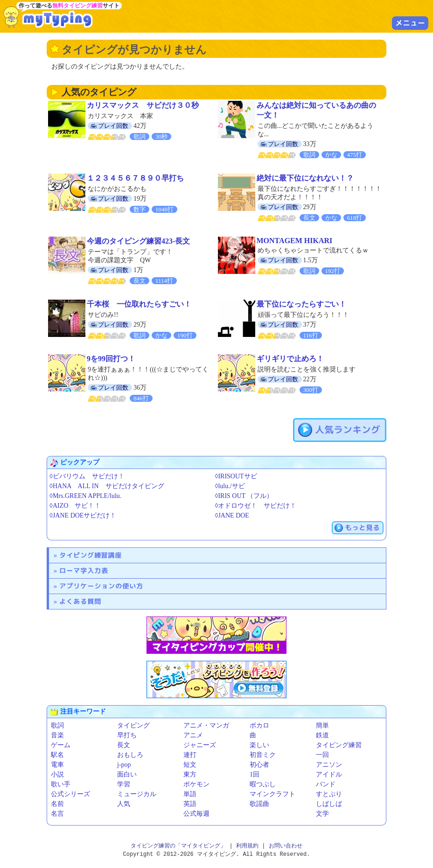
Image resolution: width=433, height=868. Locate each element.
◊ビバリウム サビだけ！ (87, 476)
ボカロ (259, 725)
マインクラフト (272, 794)
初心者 (259, 765)
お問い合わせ (286, 846)
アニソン (329, 765)
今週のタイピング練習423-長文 (138, 241)
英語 (190, 804)
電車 (57, 765)
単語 (190, 794)
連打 (190, 755)
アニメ (193, 735)
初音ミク (263, 755)
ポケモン (196, 784)
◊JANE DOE (232, 515)
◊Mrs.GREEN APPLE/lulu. (85, 496)
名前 (57, 804)
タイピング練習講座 (91, 555)
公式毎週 (196, 814)
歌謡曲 (259, 804)
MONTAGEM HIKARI (295, 241)
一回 (322, 755)
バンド (326, 784)
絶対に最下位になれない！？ (305, 178)
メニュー (410, 23)
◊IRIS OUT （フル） (244, 496)
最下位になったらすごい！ (301, 304)
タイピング (133, 725)
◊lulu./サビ (230, 486)
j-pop (124, 765)
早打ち (127, 735)
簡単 (322, 725)
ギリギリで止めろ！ (290, 359)
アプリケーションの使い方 (101, 586)
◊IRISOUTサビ (236, 476)
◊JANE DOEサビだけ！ (83, 515)
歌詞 (57, 725)
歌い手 (61, 784)
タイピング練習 (339, 745)
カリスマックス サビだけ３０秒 (143, 105)
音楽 (57, 735)
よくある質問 (80, 601)
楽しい (259, 745)
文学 (322, 814)
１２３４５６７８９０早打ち (135, 178)
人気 (124, 804)
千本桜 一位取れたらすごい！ (139, 304)
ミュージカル (137, 794)
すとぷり (329, 794)
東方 (190, 774)
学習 (124, 784)
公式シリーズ (70, 794)
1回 (255, 774)
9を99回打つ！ (111, 359)
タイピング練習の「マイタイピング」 (178, 846)
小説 (57, 774)
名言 (57, 814)
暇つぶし (263, 784)
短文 (190, 765)
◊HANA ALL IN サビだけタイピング (107, 486)
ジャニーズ (200, 745)
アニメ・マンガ (206, 725)
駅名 (57, 755)
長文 (124, 745)
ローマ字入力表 (84, 570)
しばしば (329, 804)
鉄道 (322, 735)
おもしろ (130, 755)
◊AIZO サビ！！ (75, 506)
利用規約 (247, 846)
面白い (127, 774)
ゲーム (61, 745)
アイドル (329, 774)
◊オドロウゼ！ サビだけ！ (256, 506)
